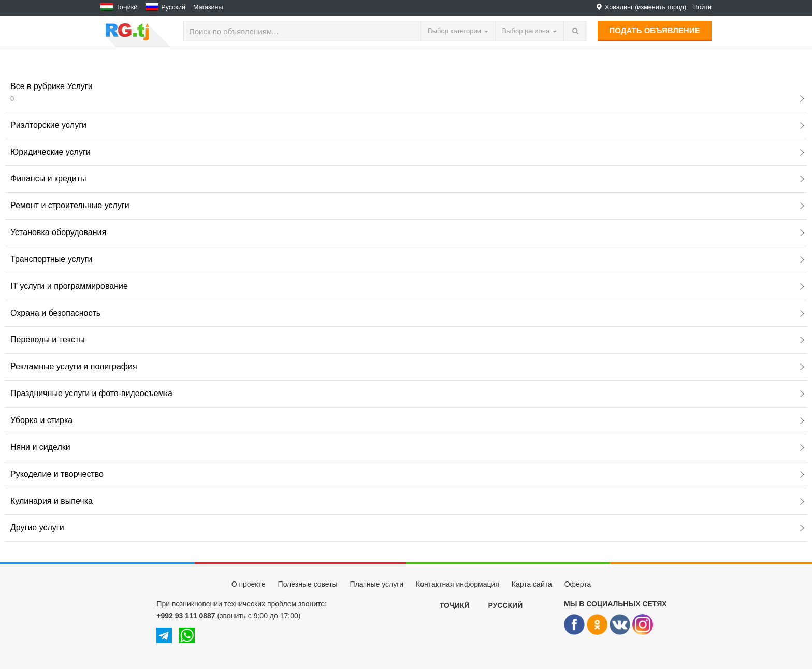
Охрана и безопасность (407, 313)
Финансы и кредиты (407, 178)
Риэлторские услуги (407, 125)
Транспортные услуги (407, 259)
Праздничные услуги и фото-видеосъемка (407, 393)
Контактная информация (458, 584)
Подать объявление (655, 30)
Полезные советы (308, 584)
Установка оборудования (407, 232)
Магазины (208, 7)
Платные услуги (377, 584)
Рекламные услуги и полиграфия (407, 366)
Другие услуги (407, 527)
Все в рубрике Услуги (407, 92)
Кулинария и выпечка (407, 501)
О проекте (249, 584)
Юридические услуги (407, 152)
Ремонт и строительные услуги (407, 205)
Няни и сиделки (407, 447)
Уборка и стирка (407, 420)
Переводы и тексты (407, 339)
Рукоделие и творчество (407, 474)
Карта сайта (532, 584)
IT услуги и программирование (407, 286)
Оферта (578, 584)
